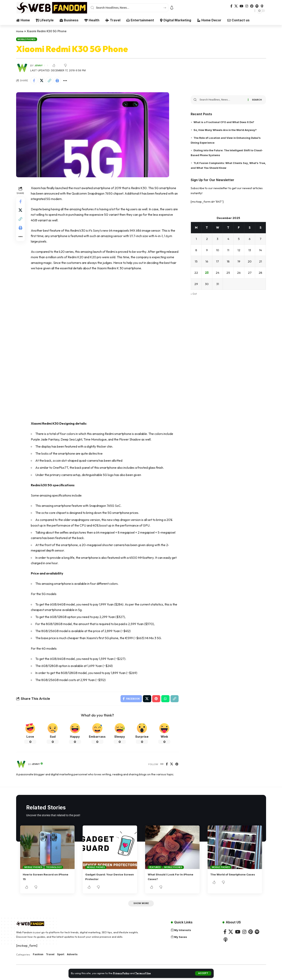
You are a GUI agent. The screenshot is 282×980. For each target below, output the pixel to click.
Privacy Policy (122, 973)
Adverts (75, 957)
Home (20, 31)
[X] (236, 6)
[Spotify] (257, 6)
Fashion (39, 957)
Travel (52, 957)
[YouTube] (241, 6)
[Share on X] (43, 81)
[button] (203, 973)
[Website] (161, 766)
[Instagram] (247, 6)
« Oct (194, 295)
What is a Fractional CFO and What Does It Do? (227, 121)
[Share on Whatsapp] (165, 700)
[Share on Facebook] (34, 81)
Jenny (39, 65)
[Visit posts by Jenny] (22, 68)
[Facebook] (231, 6)
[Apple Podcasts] (262, 6)
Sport (63, 957)
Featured (155, 869)
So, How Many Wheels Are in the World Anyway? (228, 128)
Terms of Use (146, 973)
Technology (54, 869)
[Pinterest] (252, 6)
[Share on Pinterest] (155, 700)
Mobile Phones (27, 39)
